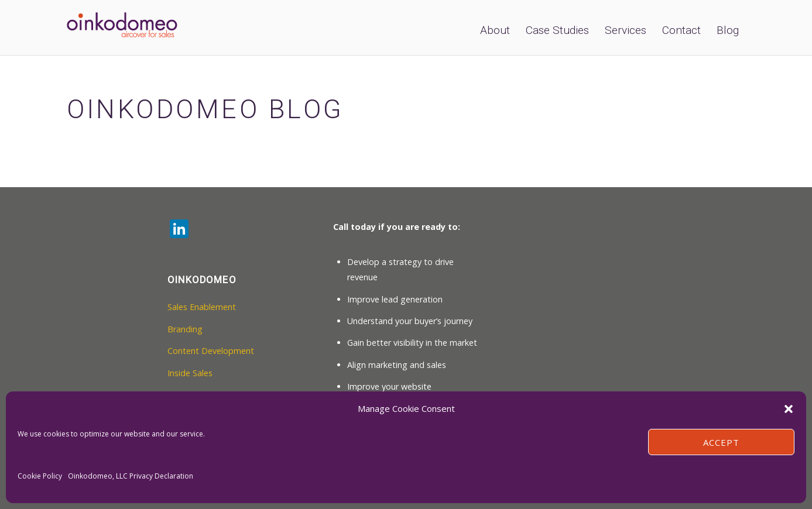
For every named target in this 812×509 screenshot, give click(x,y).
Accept (721, 442)
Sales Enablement (202, 307)
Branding (185, 329)
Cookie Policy (40, 476)
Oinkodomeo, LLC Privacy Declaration (131, 476)
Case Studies (557, 30)
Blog (728, 30)
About (495, 30)
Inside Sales (190, 373)
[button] (789, 409)
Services (626, 30)
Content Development (211, 351)
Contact (681, 30)
